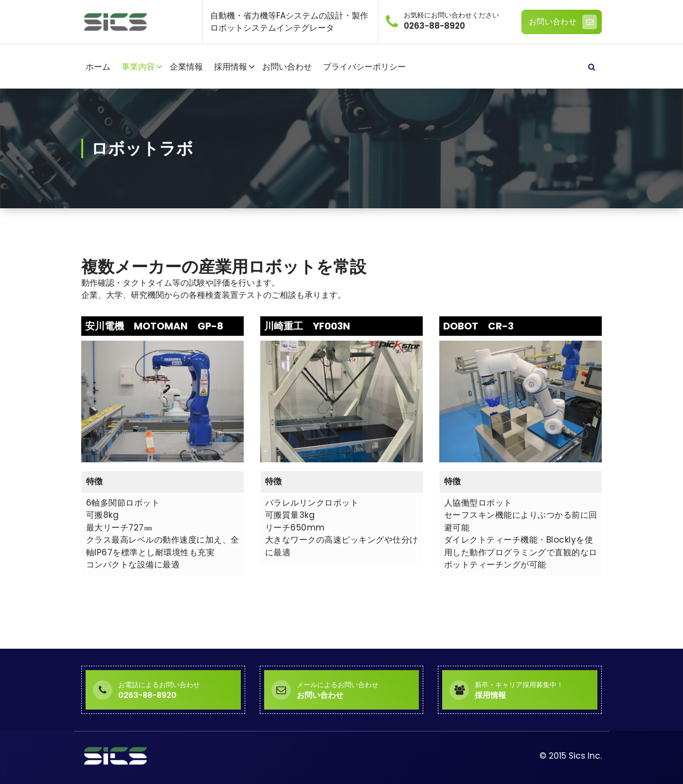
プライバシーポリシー (364, 67)
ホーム (98, 67)
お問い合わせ (563, 22)
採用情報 (231, 67)
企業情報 (186, 67)
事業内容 (138, 67)
